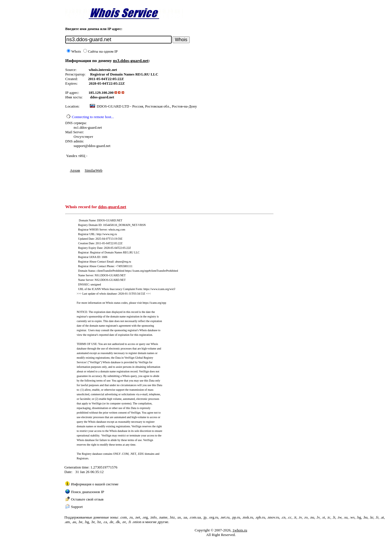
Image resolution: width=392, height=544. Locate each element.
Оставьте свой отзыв (87, 499)
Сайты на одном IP (100, 51)
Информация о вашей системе (95, 484)
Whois (74, 51)
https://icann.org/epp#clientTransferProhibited (152, 271)
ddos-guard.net (102, 97)
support (79, 146)
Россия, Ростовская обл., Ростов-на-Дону (165, 106)
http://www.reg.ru (107, 234)
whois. (94, 70)
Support (77, 507)
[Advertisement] (169, 186)
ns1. (77, 127)
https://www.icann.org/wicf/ (159, 289)
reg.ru (128, 262)
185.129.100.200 (101, 93)
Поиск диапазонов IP (88, 492)
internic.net (108, 70)
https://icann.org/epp (154, 303)
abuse (118, 262)
